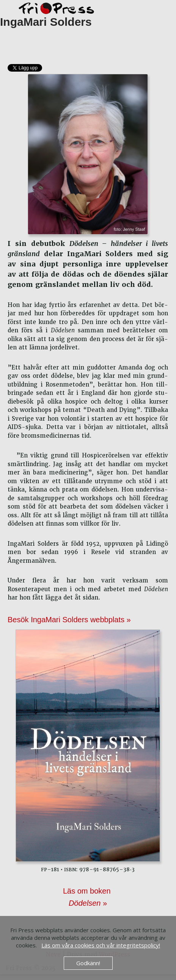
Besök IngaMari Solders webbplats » (69, 620)
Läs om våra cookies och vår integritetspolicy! (101, 945)
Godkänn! (88, 963)
